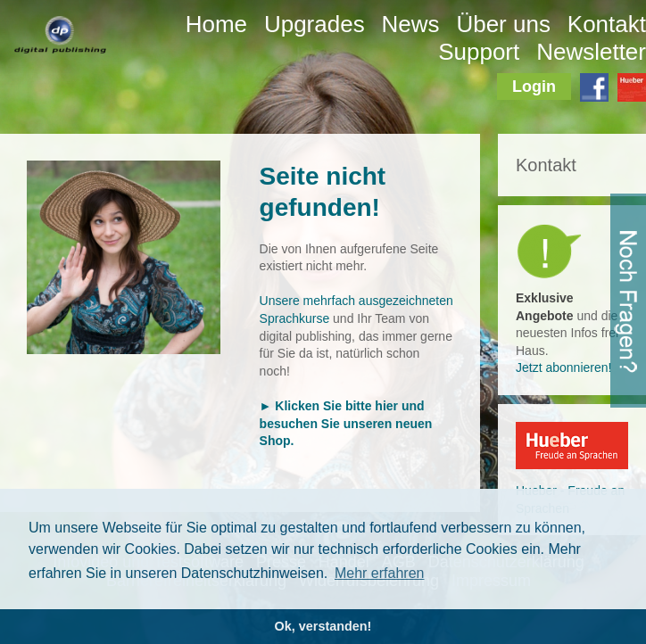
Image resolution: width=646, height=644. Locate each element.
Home (216, 24)
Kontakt (607, 24)
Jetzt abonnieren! (563, 367)
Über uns (503, 24)
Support (479, 52)
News (411, 24)
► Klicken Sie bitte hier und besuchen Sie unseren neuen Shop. (346, 423)
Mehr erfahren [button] (380, 573)
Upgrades (315, 24)
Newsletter (591, 52)
